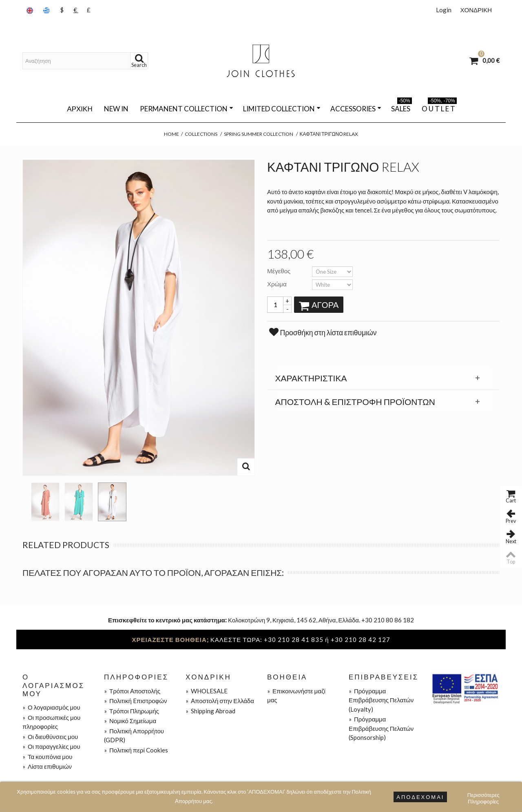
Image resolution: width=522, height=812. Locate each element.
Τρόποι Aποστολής (132, 691)
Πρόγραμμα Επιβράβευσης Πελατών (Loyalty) (381, 700)
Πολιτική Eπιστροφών (136, 701)
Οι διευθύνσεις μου (50, 737)
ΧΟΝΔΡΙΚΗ (476, 10)
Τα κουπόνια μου (47, 757)
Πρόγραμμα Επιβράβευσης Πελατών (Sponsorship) (381, 728)
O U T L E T (439, 107)
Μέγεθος (279, 271)
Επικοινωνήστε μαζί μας (296, 696)
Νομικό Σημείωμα (130, 721)
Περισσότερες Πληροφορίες (483, 796)
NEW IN (116, 109)
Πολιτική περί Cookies (136, 750)
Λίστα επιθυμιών (47, 766)
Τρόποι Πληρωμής (132, 711)
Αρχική (80, 109)
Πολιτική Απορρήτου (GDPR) (134, 736)
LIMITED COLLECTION (282, 109)
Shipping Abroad (210, 711)
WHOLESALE (207, 691)
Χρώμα (278, 284)
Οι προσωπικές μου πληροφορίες (51, 722)
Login (444, 10)
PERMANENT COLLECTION (187, 109)
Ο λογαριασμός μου (51, 707)
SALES (401, 107)
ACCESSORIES (356, 109)
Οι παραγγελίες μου (51, 746)
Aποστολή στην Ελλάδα (220, 701)
